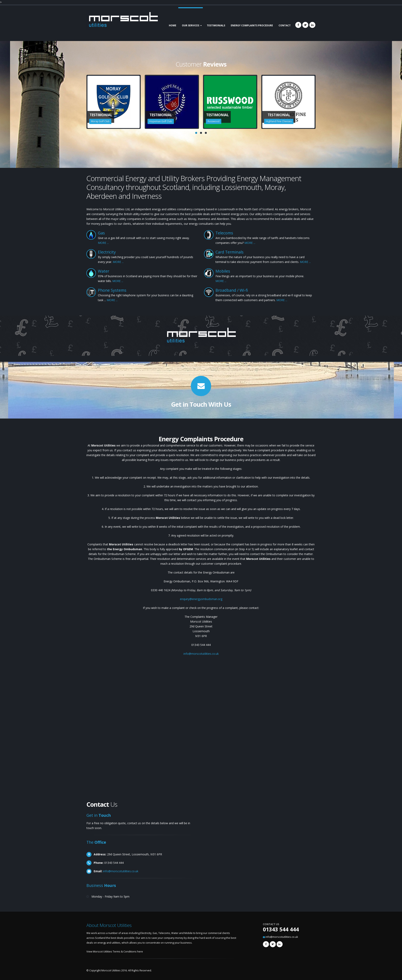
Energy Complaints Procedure (252, 25)
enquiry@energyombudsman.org (201, 599)
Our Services (191, 25)
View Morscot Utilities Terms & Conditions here (115, 952)
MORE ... (103, 243)
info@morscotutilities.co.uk (201, 654)
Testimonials (216, 25)
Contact (285, 25)
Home (173, 25)
